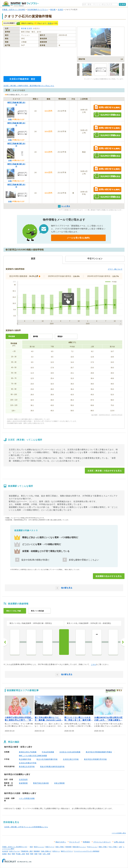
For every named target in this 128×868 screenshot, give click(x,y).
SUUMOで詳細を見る (107, 115)
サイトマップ (74, 842)
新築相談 (37, 851)
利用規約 (86, 842)
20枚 (10, 119)
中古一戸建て (113, 847)
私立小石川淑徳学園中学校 (47, 759)
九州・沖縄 (46, 854)
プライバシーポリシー (102, 842)
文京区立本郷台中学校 (28, 763)
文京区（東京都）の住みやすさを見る (105, 471)
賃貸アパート (50, 847)
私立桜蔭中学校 (25, 759)
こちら (94, 664)
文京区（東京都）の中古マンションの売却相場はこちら (26, 827)
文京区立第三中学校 (71, 759)
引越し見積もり (46, 851)
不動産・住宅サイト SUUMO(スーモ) (15, 847)
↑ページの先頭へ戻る (119, 833)
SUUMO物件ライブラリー (38, 10)
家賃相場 (68, 847)
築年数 (35, 336)
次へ (122, 642)
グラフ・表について (115, 269)
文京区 (60, 10)
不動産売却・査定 (27, 851)
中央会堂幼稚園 (48, 752)
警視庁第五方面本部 (41, 783)
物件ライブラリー (67, 851)
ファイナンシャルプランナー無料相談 (87, 851)
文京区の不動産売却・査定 (22, 79)
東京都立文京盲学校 (27, 767)
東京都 (53, 10)
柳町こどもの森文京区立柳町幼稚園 (33, 756)
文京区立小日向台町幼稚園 (70, 752)
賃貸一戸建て (60, 847)
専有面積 (12, 336)
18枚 (10, 160)
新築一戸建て (103, 847)
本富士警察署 (59, 783)
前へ (6, 642)
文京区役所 (23, 780)
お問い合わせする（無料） (107, 107)
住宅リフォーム (14, 851)
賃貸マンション (39, 847)
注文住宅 (5, 851)
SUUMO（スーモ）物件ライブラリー (20, 4)
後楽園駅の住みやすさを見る (109, 576)
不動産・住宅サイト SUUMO (14, 10)
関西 (32, 854)
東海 (28, 854)
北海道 (4, 854)
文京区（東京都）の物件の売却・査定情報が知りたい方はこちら (29, 86)
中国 (40, 854)
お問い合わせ (119, 842)
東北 (9, 854)
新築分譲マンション (79, 847)
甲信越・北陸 (20, 854)
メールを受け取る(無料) (78, 238)
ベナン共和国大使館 (27, 798)
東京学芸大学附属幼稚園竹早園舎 (99, 752)
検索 (123, 4)
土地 (120, 847)
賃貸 (50, 23)
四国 (36, 854)
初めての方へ (61, 842)
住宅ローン (56, 851)
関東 (13, 854)
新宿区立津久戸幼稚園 (28, 752)
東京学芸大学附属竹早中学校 (95, 759)
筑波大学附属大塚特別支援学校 (52, 767)
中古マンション (92, 847)
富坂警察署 (23, 783)
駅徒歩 (60, 336)
